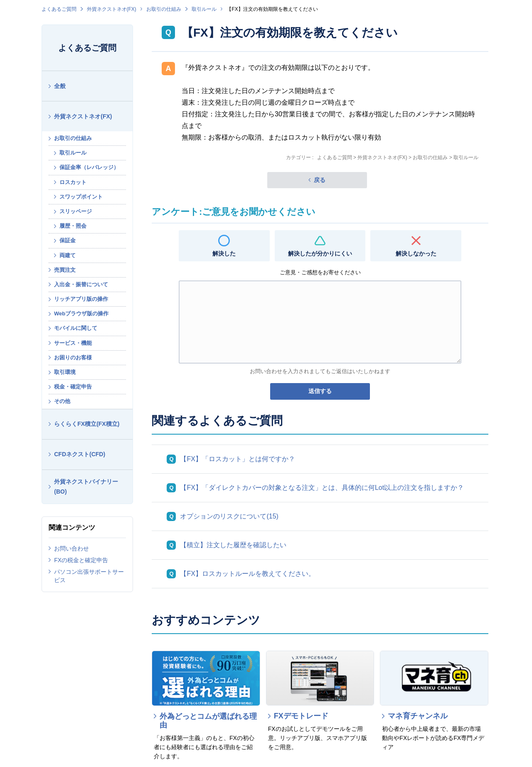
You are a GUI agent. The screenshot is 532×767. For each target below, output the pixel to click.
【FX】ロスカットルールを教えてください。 (247, 574)
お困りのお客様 (73, 358)
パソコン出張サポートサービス (89, 576)
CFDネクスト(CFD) (80, 454)
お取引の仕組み (164, 9)
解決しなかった (416, 253)
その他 (62, 401)
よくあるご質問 (59, 9)
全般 (60, 86)
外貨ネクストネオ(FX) (112, 9)
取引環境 (65, 372)
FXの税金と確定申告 (81, 560)
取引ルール (204, 9)
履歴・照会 (73, 226)
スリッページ (76, 211)
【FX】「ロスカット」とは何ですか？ (237, 459)
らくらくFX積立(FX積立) (87, 424)
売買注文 (65, 270)
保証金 (68, 240)
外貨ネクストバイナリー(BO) (86, 487)
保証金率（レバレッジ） (89, 167)
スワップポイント (81, 197)
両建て (68, 255)
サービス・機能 (73, 343)
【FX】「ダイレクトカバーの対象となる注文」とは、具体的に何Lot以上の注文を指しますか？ (322, 488)
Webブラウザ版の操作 (81, 313)
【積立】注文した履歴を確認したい (233, 545)
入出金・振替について (81, 284)
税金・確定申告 (73, 387)
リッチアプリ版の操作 (81, 299)
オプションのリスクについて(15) (229, 516)
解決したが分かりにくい (320, 253)
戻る (320, 180)
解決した (224, 253)
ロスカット (73, 182)
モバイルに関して (76, 328)
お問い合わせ (71, 548)
